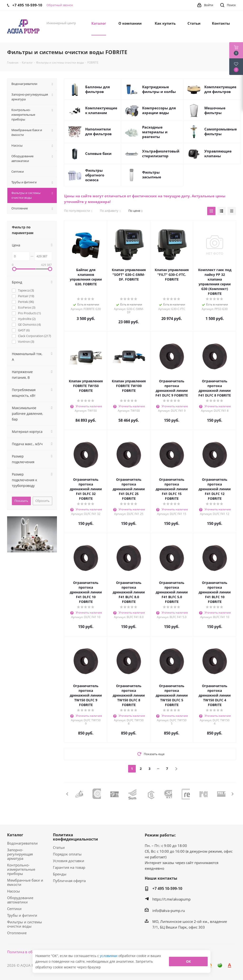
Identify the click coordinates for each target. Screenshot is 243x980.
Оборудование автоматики (20, 900)
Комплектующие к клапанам (101, 110)
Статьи (59, 847)
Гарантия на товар (69, 867)
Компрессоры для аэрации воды (159, 110)
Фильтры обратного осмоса (95, 175)
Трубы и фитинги (22, 915)
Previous (68, 794)
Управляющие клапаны (218, 153)
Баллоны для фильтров (98, 89)
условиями (109, 956)
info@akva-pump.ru (169, 911)
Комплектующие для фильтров (220, 89)
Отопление (17, 933)
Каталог (15, 835)
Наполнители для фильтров (98, 131)
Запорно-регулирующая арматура (20, 854)
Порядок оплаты (67, 854)
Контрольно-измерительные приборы (21, 869)
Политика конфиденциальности (75, 837)
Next (232, 794)
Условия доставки (69, 861)
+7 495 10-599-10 (167, 888)
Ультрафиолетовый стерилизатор (161, 153)
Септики (14, 909)
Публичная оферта (69, 881)
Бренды (60, 874)
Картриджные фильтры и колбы (159, 89)
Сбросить (42, 501)
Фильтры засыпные (152, 175)
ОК (188, 961)
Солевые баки (98, 153)
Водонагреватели (22, 843)
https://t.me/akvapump (171, 899)
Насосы (14, 891)
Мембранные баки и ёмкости (25, 882)
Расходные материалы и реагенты (155, 132)
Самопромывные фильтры (221, 131)
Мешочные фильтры (215, 110)
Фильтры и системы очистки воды (25, 924)
